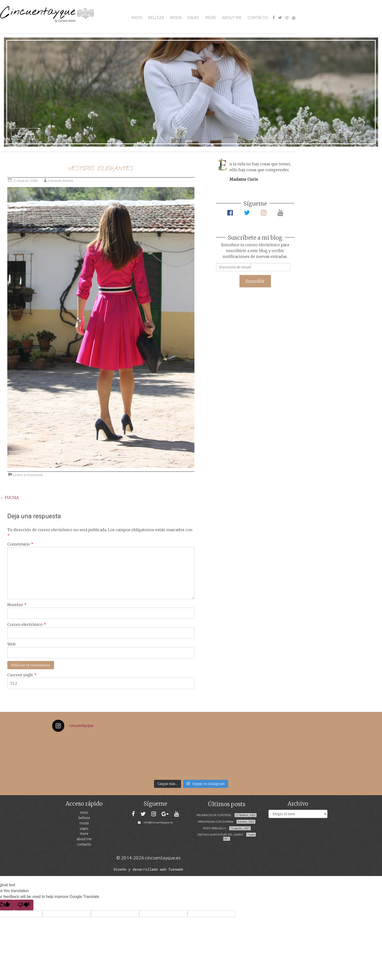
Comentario (20, 544)
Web (11, 644)
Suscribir (255, 281)
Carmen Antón (60, 181)
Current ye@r (22, 675)
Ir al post (26, 134)
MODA (176, 18)
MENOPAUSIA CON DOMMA (216, 822)
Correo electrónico (27, 624)
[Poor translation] (24, 905)
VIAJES (193, 18)
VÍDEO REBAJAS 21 (214, 828)
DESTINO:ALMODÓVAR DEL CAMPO (220, 835)
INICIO (137, 18)
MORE (211, 18)
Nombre (17, 605)
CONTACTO (258, 18)
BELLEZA (156, 18)
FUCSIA (9, 498)
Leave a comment (28, 475)
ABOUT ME (232, 18)
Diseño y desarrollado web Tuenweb (148, 869)
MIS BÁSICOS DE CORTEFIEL (214, 815)
